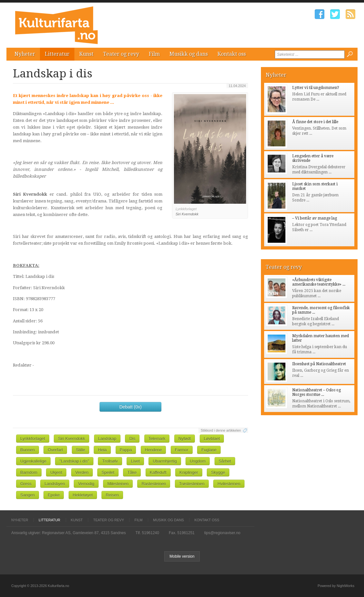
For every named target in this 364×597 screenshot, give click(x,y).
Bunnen (28, 450)
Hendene (153, 450)
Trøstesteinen (192, 484)
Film (154, 54)
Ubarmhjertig (165, 461)
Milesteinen (118, 484)
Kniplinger (189, 472)
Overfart (55, 450)
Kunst (86, 54)
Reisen (112, 495)
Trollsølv (110, 461)
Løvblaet (212, 439)
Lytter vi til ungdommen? (316, 88)
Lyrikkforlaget (33, 439)
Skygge (218, 472)
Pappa (126, 450)
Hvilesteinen (229, 484)
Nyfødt (185, 439)
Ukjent (56, 472)
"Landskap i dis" (74, 461)
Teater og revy (121, 54)
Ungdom (198, 461)
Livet (135, 461)
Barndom (29, 472)
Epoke (54, 495)
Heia (102, 450)
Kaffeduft (158, 472)
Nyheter (25, 54)
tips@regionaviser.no (222, 533)
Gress (26, 484)
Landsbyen (55, 484)
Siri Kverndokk (72, 439)
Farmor (182, 450)
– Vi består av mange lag (315, 218)
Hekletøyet (83, 495)
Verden (82, 472)
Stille (81, 450)
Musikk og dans (189, 54)
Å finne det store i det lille (315, 122)
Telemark (157, 439)
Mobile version (182, 556)
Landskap (107, 439)
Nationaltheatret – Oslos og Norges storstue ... (316, 392)
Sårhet (225, 461)
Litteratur (57, 54)
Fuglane (209, 450)
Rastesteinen (154, 484)
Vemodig (86, 484)
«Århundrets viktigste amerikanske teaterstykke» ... (319, 282)
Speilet (108, 472)
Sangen (28, 495)
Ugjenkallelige (33, 461)
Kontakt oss (232, 54)
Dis (132, 439)
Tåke (132, 472)
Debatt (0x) (130, 407)
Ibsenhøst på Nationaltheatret (319, 364)
